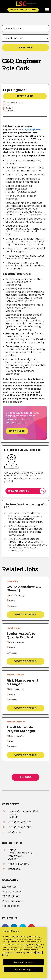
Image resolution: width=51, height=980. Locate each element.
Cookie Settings (24, 969)
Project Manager (12, 901)
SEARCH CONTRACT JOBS (23, 10)
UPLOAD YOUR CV (19, 491)
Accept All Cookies (24, 962)
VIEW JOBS (26, 48)
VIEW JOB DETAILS (26, 614)
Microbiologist (11, 906)
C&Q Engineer (11, 896)
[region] (23, 953)
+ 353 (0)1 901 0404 (19, 864)
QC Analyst (9, 887)
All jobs (26, 777)
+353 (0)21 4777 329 (20, 822)
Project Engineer (12, 892)
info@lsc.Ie (14, 832)
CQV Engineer (32, 129)
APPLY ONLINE (25, 96)
